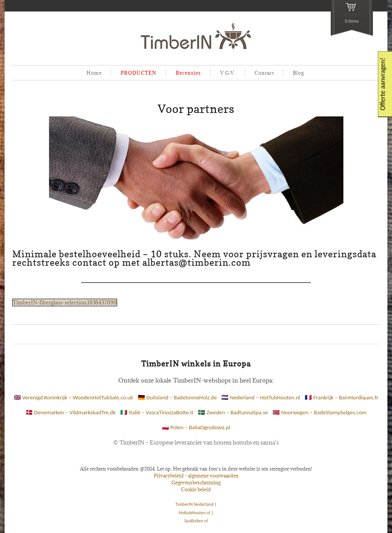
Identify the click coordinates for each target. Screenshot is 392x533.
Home (94, 73)
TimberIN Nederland (194, 504)
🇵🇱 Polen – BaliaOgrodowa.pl (196, 427)
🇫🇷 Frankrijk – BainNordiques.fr (341, 397)
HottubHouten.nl (194, 513)
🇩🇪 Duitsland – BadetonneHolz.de (177, 397)
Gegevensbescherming (196, 482)
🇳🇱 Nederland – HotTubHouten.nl (261, 397)
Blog (298, 73)
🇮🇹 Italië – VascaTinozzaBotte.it (157, 412)
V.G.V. (228, 73)
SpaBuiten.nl (196, 521)
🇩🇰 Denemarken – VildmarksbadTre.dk (71, 412)
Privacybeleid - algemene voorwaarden (196, 476)
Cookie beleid (196, 489)
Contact (264, 73)
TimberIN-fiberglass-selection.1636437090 (65, 302)
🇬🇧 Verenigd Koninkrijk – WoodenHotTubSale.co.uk (73, 397)
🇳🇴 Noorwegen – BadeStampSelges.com (319, 412)
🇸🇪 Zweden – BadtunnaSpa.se (233, 412)
